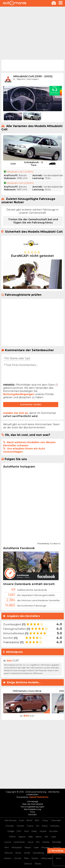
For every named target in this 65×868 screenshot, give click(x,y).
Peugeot (46, 847)
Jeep (31, 837)
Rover (18, 853)
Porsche (57, 847)
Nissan (28, 847)
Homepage (33, 801)
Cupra (30, 826)
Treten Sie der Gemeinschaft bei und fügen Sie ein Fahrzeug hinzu (33, 221)
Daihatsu (55, 826)
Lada (53, 837)
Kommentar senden (31, 404)
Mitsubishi (17, 847)
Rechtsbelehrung (32, 809)
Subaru (8, 858)
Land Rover (19, 842)
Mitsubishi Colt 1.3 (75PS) (20, 172)
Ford (26, 831)
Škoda (38, 864)
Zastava (28, 864)
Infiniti (12, 837)
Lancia (7, 842)
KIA (46, 837)
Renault (9, 853)
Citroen (20, 826)
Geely (34, 831)
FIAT (19, 831)
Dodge (11, 831)
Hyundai (53, 831)
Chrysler (10, 826)
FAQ (32, 812)
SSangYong (38, 853)
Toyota (35, 858)
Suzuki (18, 858)
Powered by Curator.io (49, 543)
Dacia (45, 826)
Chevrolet (56, 820)
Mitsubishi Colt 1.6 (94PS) (20, 183)
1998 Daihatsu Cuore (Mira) (27, 691)
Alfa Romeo (10, 820)
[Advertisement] (32, 33)
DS (38, 826)
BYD (37, 820)
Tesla (26, 858)
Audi (21, 820)
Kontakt (32, 814)
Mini (7, 847)
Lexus (31, 842)
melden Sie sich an (16, 413)
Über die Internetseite (32, 804)
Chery (45, 820)
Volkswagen (47, 858)
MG (38, 842)
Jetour (39, 837)
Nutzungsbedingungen (19, 394)
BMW (29, 820)
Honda (43, 831)
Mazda (46, 842)
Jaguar (22, 837)
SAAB (27, 853)
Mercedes (57, 842)
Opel (36, 847)
